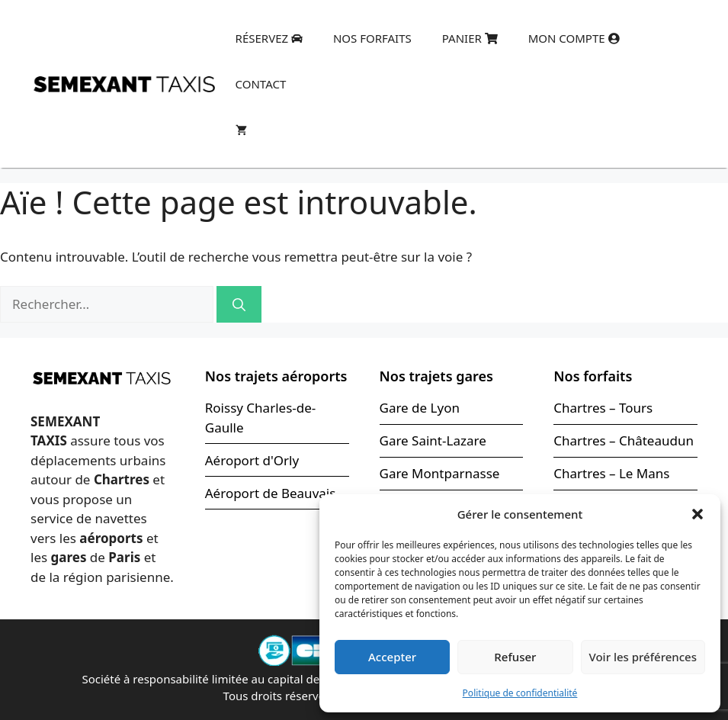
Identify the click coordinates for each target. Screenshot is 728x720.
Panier (470, 38)
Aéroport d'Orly (252, 460)
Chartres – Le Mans (611, 473)
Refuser (515, 657)
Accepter (392, 657)
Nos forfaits (372, 38)
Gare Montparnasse (440, 473)
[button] (698, 514)
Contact (261, 84)
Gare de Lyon (420, 408)
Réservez (269, 38)
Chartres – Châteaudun (624, 440)
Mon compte (574, 38)
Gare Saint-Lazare (433, 440)
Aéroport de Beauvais (271, 493)
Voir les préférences (643, 657)
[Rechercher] (239, 304)
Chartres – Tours (603, 408)
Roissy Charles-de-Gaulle (261, 418)
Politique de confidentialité (520, 693)
